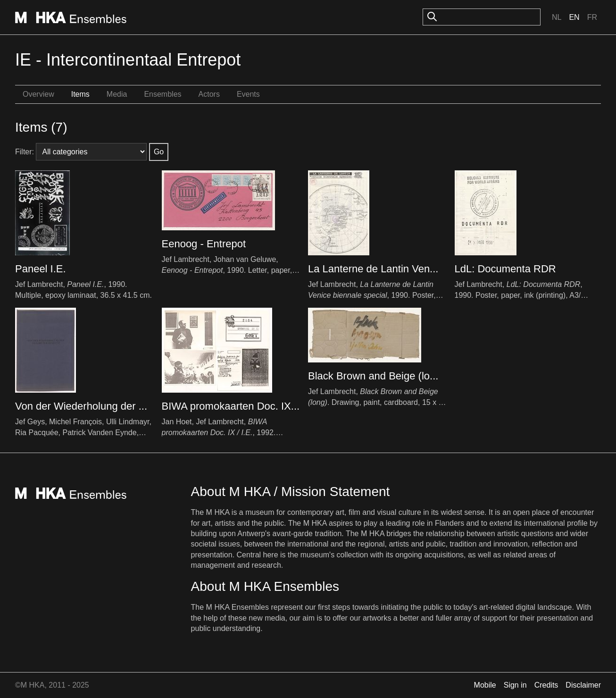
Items (80, 94)
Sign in (515, 685)
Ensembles (162, 94)
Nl (557, 17)
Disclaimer (583, 685)
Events (248, 94)
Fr (592, 17)
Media (117, 94)
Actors (209, 94)
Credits (546, 685)
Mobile (485, 685)
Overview (38, 94)
